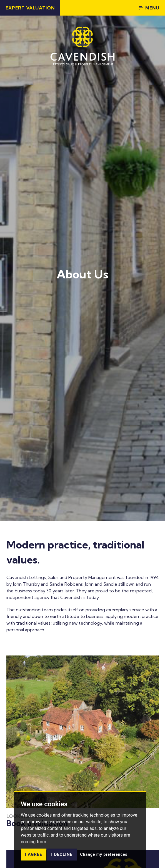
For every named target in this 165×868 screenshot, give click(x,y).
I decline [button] (62, 854)
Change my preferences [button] (104, 854)
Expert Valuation (30, 8)
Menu (149, 8)
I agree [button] (34, 854)
